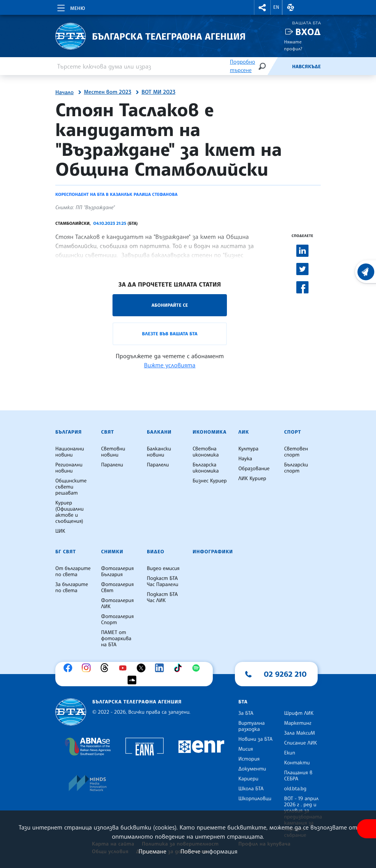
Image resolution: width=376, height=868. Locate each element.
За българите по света (72, 588)
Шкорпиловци (255, 799)
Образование (254, 469)
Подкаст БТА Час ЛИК (162, 597)
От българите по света (73, 572)
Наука (245, 459)
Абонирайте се (170, 305)
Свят (108, 432)
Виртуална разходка (251, 726)
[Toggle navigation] (70, 7)
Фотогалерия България (117, 572)
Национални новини (70, 452)
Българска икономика (206, 468)
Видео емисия (163, 569)
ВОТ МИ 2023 (158, 92)
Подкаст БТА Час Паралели (162, 581)
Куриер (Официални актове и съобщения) (69, 512)
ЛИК (244, 432)
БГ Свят (66, 552)
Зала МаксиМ (300, 733)
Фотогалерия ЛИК (117, 604)
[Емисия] (280, 66)
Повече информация (209, 851)
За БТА (246, 713)
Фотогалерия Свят (117, 588)
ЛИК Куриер (252, 479)
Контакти (297, 763)
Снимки (112, 552)
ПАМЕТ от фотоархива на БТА (116, 639)
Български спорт (296, 468)
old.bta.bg (295, 789)
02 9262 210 (285, 674)
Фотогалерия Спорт (117, 620)
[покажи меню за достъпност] (366, 829)
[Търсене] (262, 66)
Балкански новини (159, 452)
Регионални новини (69, 468)
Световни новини (113, 452)
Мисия (246, 749)
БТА (243, 702)
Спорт (292, 432)
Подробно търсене (243, 66)
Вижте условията (170, 365)
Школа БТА (251, 789)
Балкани (159, 432)
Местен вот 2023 (108, 92)
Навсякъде (306, 67)
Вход (308, 32)
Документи (252, 769)
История (249, 759)
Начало (64, 93)
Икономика (210, 432)
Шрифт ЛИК (299, 713)
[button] (262, 7)
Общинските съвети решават (71, 487)
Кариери (248, 779)
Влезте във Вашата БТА (170, 334)
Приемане (152, 851)
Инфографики (213, 552)
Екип (290, 753)
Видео (156, 552)
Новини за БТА (255, 739)
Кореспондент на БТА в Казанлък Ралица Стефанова (116, 194)
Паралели (112, 465)
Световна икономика (206, 452)
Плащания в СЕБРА (298, 776)
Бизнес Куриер (210, 481)
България (68, 432)
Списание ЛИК (300, 743)
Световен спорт (296, 452)
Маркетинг (298, 723)
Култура (248, 449)
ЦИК (60, 531)
